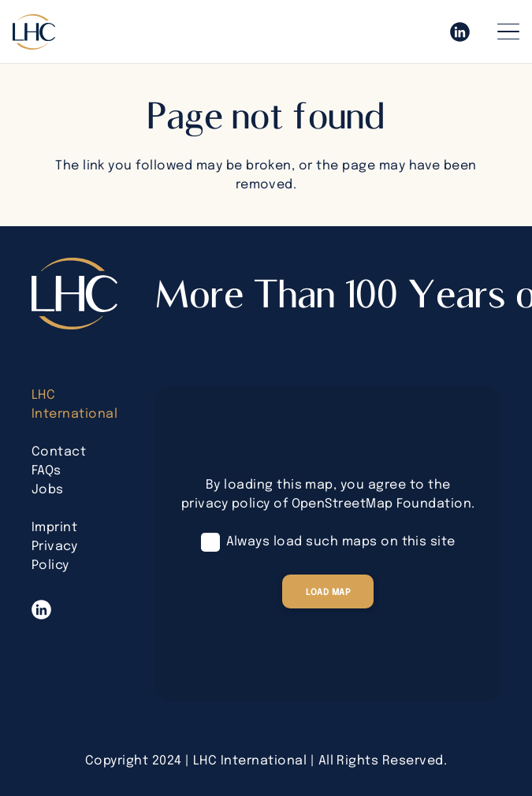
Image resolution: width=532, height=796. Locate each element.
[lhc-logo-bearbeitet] (34, 32)
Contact (59, 452)
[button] (508, 32)
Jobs (48, 490)
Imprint (54, 528)
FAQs (47, 471)
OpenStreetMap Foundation (382, 504)
